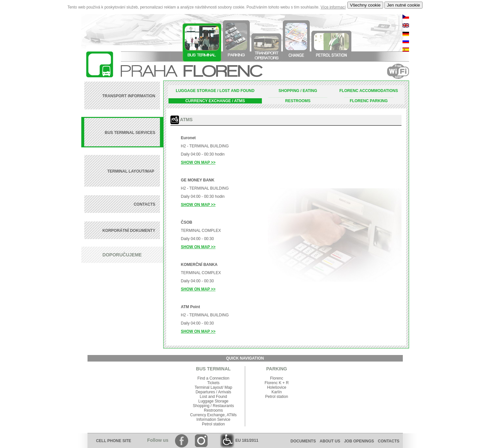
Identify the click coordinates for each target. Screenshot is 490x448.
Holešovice (277, 387)
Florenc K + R (277, 383)
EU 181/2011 (239, 440)
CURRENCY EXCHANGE (208, 101)
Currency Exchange (207, 415)
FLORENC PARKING (369, 101)
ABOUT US (330, 441)
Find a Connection (213, 378)
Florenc (277, 378)
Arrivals (225, 392)
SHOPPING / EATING (298, 91)
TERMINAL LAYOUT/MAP (131, 171)
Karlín (276, 392)
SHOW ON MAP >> (198, 162)
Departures (205, 392)
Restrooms (213, 410)
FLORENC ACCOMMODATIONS (369, 91)
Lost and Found (213, 397)
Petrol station (213, 424)
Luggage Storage (213, 401)
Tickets (213, 383)
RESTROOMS (298, 101)
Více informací (333, 7)
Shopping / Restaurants (213, 406)
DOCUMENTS (303, 441)
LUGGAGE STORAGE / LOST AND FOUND (215, 91)
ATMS (239, 101)
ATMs (231, 415)
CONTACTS (145, 204)
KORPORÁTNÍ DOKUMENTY (129, 231)
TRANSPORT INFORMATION (129, 96)
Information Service (213, 420)
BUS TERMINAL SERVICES (130, 133)
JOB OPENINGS (359, 441)
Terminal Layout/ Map (214, 387)
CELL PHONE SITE (114, 441)
